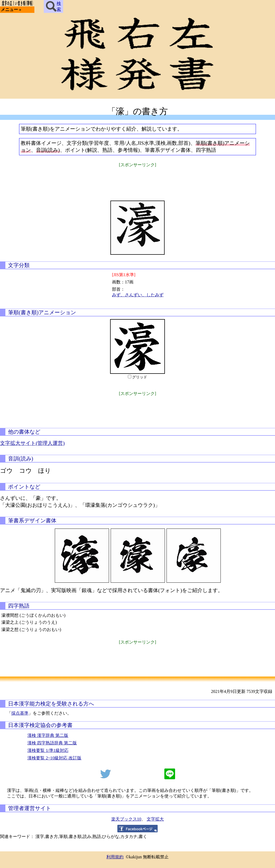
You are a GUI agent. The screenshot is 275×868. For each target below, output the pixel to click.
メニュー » (11, 10)
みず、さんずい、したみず (138, 295)
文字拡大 (155, 819)
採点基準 (20, 713)
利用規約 (115, 857)
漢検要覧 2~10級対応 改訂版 (54, 758)
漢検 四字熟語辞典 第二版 (52, 743)
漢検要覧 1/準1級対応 (48, 750)
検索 (53, 6)
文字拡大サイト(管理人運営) (32, 443)
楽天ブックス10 (126, 819)
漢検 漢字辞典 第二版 (48, 735)
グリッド (140, 377)
